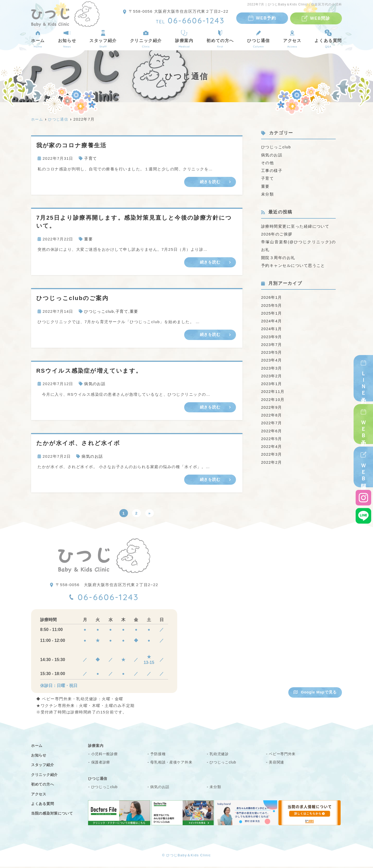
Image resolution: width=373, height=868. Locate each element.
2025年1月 (272, 312)
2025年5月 (272, 304)
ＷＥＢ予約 (363, 428)
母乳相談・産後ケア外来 (174, 764)
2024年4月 (272, 320)
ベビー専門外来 (284, 755)
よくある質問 (328, 39)
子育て (91, 158)
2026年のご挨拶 (277, 234)
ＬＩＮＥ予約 (363, 382)
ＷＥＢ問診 (363, 471)
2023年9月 (272, 335)
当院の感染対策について (55, 815)
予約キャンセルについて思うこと (293, 265)
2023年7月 (272, 343)
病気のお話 (95, 384)
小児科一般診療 (106, 755)
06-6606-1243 (109, 598)
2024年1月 (272, 328)
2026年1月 (272, 297)
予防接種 (159, 755)
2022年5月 (272, 437)
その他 (268, 162)
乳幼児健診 (220, 755)
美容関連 (278, 764)
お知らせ (67, 39)
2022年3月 (272, 452)
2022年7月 (272, 421)
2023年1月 (272, 382)
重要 (88, 239)
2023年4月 (272, 359)
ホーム (38, 39)
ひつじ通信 (259, 39)
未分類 (268, 194)
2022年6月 (272, 429)
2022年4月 (272, 444)
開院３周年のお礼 (278, 257)
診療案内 (184, 39)
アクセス (292, 39)
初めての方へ (220, 39)
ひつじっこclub (99, 312)
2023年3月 (272, 367)
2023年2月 (272, 374)
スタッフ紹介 (103, 39)
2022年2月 (272, 460)
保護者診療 (102, 764)
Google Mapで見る (315, 693)
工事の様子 (272, 170)
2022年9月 (272, 405)
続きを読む (210, 182)
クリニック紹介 (146, 39)
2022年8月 (272, 413)
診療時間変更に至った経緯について (295, 226)
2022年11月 (273, 390)
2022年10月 (273, 398)
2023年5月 (272, 351)
